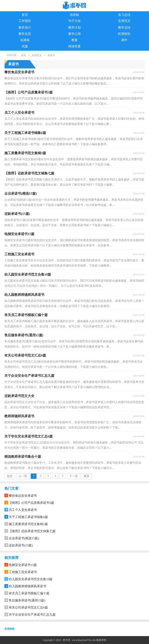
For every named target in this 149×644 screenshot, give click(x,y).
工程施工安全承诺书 (23, 572)
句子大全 (74, 21)
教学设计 (25, 28)
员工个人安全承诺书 (23, 510)
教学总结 (124, 28)
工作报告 (25, 21)
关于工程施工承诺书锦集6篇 (28, 517)
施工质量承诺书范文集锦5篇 (28, 524)
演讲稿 (74, 15)
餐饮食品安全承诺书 (23, 496)
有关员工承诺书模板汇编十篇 (29, 593)
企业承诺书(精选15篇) (24, 538)
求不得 (66, 640)
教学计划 (74, 28)
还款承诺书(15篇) (21, 545)
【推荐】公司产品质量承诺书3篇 (31, 503)
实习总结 (124, 15)
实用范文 (124, 21)
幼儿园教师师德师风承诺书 (27, 586)
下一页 (73, 476)
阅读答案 (74, 46)
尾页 (87, 476)
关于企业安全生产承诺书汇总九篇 (32, 615)
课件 (124, 40)
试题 (25, 46)
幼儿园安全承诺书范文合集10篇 (31, 579)
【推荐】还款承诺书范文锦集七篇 (32, 531)
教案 (74, 40)
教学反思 (25, 34)
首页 (25, 15)
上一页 (23, 476)
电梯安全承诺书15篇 (23, 565)
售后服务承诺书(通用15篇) (27, 600)
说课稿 (25, 40)
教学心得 (74, 34)
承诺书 (51, 55)
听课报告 (124, 34)
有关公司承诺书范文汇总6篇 (28, 607)
